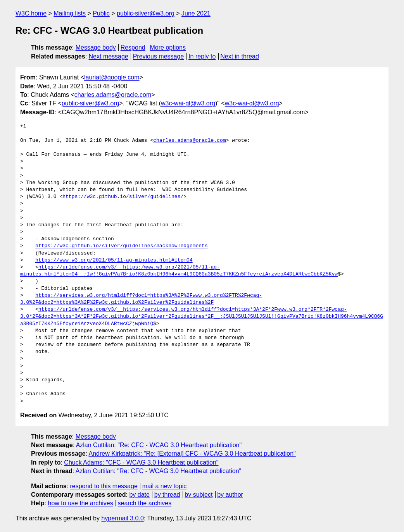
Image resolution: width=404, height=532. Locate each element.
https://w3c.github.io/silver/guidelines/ (123, 197)
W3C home (31, 13)
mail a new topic (165, 486)
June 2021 (196, 13)
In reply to (202, 56)
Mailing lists (70, 13)
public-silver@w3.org (146, 13)
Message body (96, 47)
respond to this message (104, 486)
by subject (199, 495)
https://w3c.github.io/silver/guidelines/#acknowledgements (122, 246)
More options (168, 47)
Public (101, 13)
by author (230, 495)
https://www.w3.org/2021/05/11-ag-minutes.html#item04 (114, 260)
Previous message (159, 56)
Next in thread (240, 56)
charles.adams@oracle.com (113, 95)
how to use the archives (81, 503)
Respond (133, 47)
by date (139, 495)
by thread (167, 495)
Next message (109, 56)
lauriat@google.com (112, 77)
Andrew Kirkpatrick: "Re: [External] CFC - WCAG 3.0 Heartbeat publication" (192, 454)
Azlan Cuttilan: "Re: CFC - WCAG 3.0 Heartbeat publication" (159, 445)
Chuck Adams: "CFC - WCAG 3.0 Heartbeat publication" (141, 462)
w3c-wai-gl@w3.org (188, 103)
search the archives (145, 503)
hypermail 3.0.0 (122, 518)
